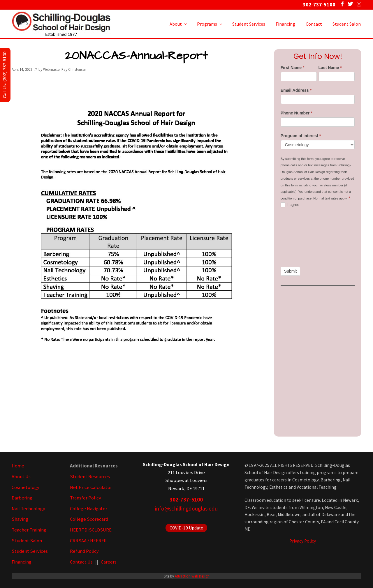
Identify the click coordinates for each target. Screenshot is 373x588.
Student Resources (90, 477)
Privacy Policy (303, 541)
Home (18, 466)
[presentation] (305, 237)
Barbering (22, 498)
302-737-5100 (186, 499)
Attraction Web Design (192, 576)
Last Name (330, 68)
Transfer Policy (86, 498)
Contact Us (81, 562)
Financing (22, 562)
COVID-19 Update (186, 528)
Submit (291, 271)
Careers (109, 562)
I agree (290, 205)
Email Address (296, 90)
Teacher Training (29, 530)
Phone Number (297, 113)
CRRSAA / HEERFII (88, 541)
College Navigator (89, 509)
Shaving (20, 519)
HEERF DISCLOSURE (91, 530)
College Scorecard (89, 519)
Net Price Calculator (91, 487)
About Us (21, 477)
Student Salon (27, 541)
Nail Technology (28, 509)
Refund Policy (84, 551)
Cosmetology (25, 487)
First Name (293, 68)
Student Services (30, 551)
